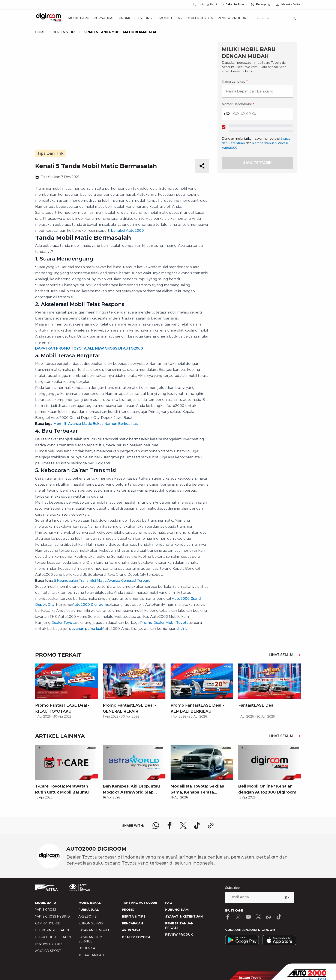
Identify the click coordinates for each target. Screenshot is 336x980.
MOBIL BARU (46, 903)
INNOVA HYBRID (48, 944)
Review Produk (232, 18)
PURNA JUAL (89, 910)
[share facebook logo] (169, 826)
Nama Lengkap (235, 82)
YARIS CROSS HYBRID (52, 916)
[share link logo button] (211, 826)
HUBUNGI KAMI (177, 910)
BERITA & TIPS (134, 916)
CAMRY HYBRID (48, 923)
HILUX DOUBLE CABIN (53, 937)
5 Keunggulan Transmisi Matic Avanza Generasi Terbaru (102, 581)
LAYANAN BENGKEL (94, 930)
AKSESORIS (88, 916)
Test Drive (145, 18)
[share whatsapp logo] (156, 826)
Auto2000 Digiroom (90, 605)
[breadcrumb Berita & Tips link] (64, 32)
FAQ (169, 903)
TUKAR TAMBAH (91, 955)
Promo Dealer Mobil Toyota (164, 623)
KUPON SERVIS (91, 923)
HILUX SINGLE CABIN (52, 930)
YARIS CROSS (46, 910)
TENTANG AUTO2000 (139, 903)
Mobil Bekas (170, 18)
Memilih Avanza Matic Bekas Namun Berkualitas (96, 424)
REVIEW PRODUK (179, 935)
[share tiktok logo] (197, 826)
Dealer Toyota (200, 18)
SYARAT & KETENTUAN (184, 916)
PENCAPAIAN (132, 923)
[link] (66, 774)
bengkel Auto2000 (127, 231)
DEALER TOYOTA (136, 937)
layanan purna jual (86, 629)
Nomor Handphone (238, 104)
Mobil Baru (79, 18)
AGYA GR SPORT (48, 951)
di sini (181, 629)
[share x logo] (183, 826)
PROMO (128, 910)
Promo (125, 18)
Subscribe (232, 888)
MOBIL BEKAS (90, 903)
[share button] (202, 166)
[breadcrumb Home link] (40, 32)
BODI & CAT (88, 948)
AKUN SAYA (131, 930)
